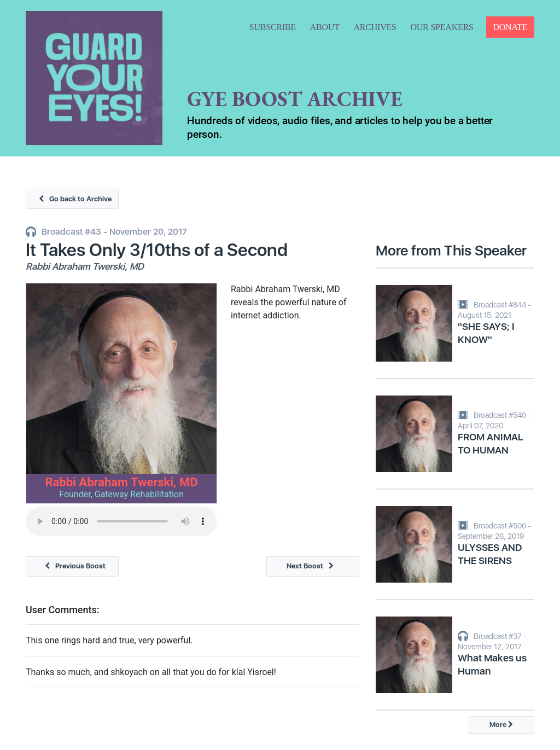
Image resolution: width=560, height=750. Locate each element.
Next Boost (313, 566)
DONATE (510, 27)
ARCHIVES (375, 27)
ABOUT (325, 27)
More (501, 725)
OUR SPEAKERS (442, 27)
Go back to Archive (72, 199)
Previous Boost (72, 566)
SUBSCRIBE (273, 27)
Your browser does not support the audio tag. (121, 521)
